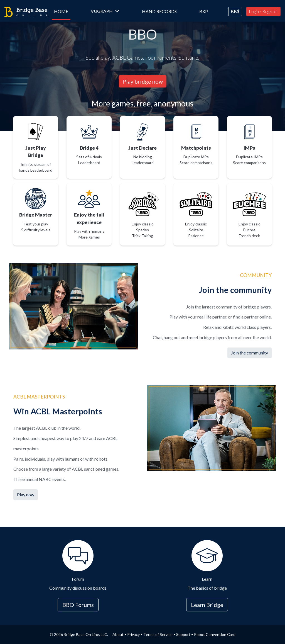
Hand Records (159, 11)
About (118, 634)
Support (183, 634)
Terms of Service (158, 634)
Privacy (133, 634)
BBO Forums (78, 605)
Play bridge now (143, 81)
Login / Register (263, 11)
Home (62, 11)
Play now (26, 494)
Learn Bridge (207, 605)
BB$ (235, 11)
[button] (105, 11)
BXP (204, 11)
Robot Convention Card (215, 634)
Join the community (250, 353)
